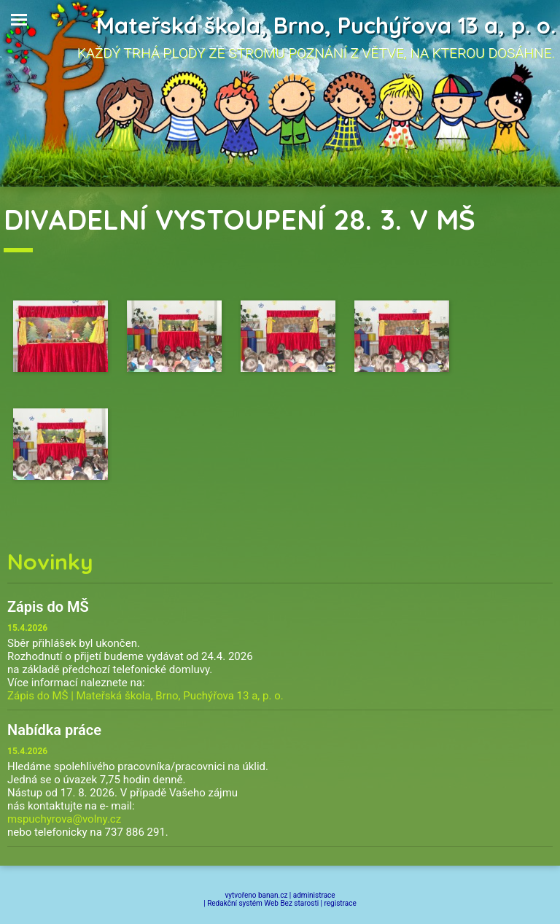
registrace (341, 903)
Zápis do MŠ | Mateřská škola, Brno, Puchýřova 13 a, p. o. (145, 696)
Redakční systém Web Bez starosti (263, 903)
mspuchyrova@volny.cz (64, 819)
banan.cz (273, 895)
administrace (314, 895)
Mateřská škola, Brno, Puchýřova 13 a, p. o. (326, 25)
